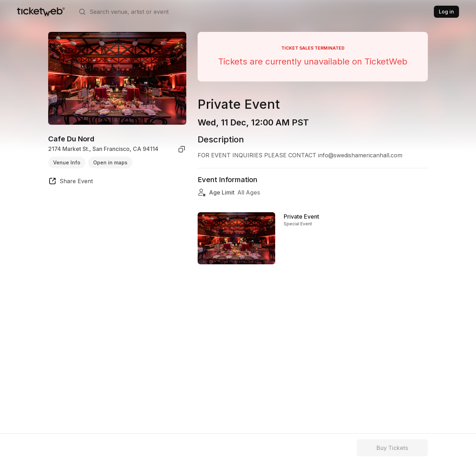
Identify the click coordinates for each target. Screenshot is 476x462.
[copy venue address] (182, 149)
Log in (446, 12)
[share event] (70, 182)
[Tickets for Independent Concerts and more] (41, 12)
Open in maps (110, 162)
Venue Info (67, 162)
